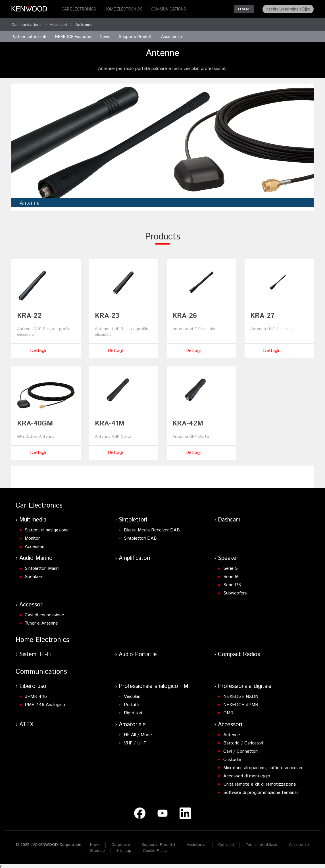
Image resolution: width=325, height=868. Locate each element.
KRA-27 (262, 313)
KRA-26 (185, 313)
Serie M (231, 574)
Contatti (226, 842)
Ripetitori (133, 711)
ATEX (26, 722)
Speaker (228, 556)
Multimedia (33, 517)
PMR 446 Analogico (45, 702)
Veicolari (132, 694)
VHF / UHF (135, 741)
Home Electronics (123, 9)
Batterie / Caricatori (243, 741)
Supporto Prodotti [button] (136, 34)
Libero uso (33, 684)
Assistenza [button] (171, 34)
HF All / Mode (138, 732)
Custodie (232, 757)
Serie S (231, 566)
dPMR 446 (36, 694)
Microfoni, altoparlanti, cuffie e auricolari (263, 765)
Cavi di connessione (44, 613)
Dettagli (38, 348)
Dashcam (229, 517)
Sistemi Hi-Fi (35, 652)
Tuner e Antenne (41, 621)
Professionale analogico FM (154, 684)
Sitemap (97, 848)
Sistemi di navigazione (47, 528)
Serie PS (232, 582)
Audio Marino (36, 556)
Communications (168, 9)
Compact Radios (239, 652)
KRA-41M (110, 421)
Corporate (121, 842)
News (105, 34)
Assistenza (197, 842)
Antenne (232, 732)
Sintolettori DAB (140, 536)
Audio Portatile (138, 652)
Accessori (58, 23)
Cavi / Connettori (240, 749)
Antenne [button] (84, 23)
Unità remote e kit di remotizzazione (260, 782)
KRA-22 (29, 313)
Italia (244, 9)
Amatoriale (132, 722)
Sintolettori (133, 517)
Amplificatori (134, 556)
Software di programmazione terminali (261, 790)
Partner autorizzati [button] (29, 34)
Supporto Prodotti (158, 842)
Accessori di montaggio (247, 774)
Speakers (34, 574)
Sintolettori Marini (42, 566)
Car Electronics (79, 9)
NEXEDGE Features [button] (73, 34)
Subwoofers (235, 591)
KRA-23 (107, 313)
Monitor (32, 536)
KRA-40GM (35, 421)
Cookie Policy (155, 848)
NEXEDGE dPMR (241, 702)
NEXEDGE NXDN (241, 694)
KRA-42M (188, 421)
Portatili (132, 702)
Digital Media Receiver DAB (152, 528)
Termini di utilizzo (261, 842)
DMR (228, 711)
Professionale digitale (245, 684)
